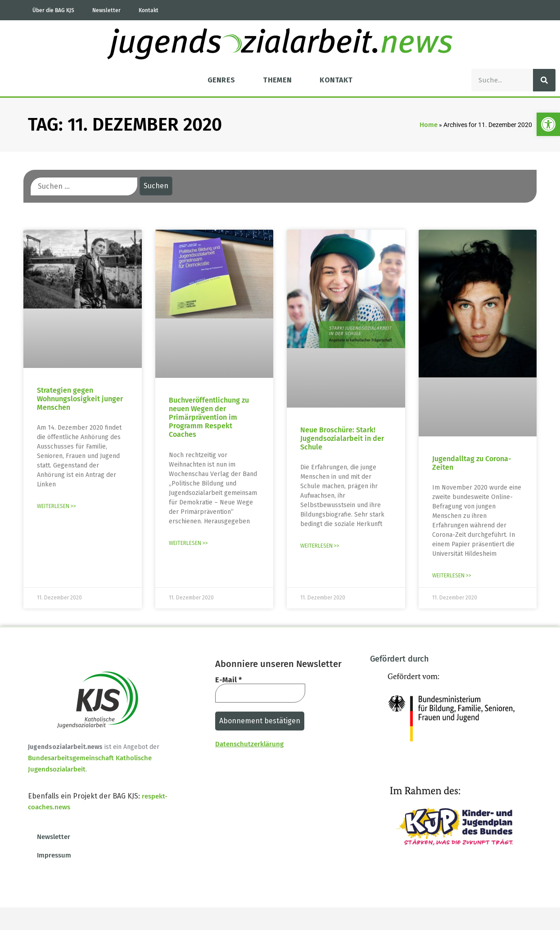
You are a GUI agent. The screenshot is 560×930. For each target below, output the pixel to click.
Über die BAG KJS (53, 10)
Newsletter (106, 10)
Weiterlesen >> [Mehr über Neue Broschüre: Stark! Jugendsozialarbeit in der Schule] (320, 546)
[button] (548, 124)
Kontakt (149, 10)
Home (429, 125)
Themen (277, 80)
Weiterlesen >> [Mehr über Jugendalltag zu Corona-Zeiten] (452, 576)
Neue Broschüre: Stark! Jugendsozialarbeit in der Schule (342, 438)
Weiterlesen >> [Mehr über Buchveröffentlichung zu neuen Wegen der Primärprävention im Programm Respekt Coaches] (188, 543)
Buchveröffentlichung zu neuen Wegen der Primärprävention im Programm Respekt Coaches (209, 417)
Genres (221, 80)
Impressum (54, 855)
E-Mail (228, 680)
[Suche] (544, 80)
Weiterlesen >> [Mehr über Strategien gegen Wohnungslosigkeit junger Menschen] (56, 506)
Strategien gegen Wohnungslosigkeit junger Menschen (80, 399)
